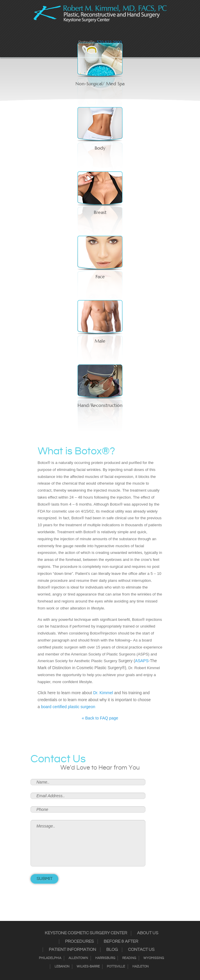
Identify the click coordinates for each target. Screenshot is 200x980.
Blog (112, 950)
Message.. (88, 843)
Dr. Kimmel (103, 693)
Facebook (81, 33)
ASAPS (142, 661)
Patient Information (72, 950)
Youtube (119, 33)
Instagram (89, 33)
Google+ (111, 33)
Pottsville (116, 967)
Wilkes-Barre (88, 967)
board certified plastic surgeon (68, 707)
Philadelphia (50, 958)
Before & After (121, 942)
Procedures (79, 942)
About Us (148, 933)
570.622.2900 (109, 42)
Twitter (96, 33)
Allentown (78, 958)
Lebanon (62, 967)
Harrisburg (105, 958)
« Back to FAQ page (100, 718)
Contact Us (141, 950)
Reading (129, 958)
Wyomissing (154, 958)
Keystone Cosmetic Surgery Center (86, 933)
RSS (104, 33)
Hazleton (140, 967)
